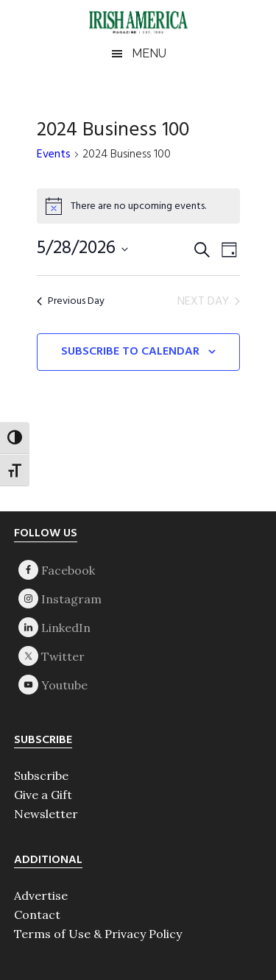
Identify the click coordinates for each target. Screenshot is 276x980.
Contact (37, 915)
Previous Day (71, 302)
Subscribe (41, 775)
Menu (149, 53)
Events (54, 155)
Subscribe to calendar (130, 352)
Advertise (41, 895)
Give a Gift (43, 795)
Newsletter (46, 814)
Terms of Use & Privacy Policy (98, 934)
